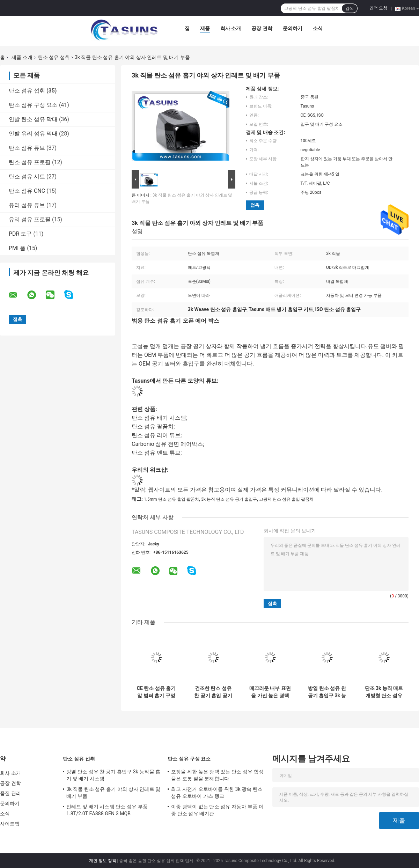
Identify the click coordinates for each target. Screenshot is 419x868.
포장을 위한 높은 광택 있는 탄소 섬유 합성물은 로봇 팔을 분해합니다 (217, 775)
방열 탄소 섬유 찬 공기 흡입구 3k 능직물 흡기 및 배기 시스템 (327, 692)
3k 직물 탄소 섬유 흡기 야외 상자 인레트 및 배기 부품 (113, 793)
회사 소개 (231, 28)
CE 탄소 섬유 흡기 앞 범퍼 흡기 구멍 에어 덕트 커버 (156, 692)
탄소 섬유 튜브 (27, 148)
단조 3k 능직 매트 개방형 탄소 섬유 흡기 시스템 (384, 692)
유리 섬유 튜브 (27, 205)
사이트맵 (10, 824)
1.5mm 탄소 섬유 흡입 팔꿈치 (171, 499)
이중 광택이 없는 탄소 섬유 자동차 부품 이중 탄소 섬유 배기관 (217, 810)
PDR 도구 (20, 234)
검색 (350, 8)
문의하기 (293, 28)
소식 (318, 28)
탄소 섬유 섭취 (54, 57)
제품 (205, 28)
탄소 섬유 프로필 (30, 162)
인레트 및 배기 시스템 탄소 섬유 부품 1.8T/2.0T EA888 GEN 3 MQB (107, 810)
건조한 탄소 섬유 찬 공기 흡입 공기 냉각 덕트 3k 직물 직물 (213, 692)
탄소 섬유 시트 (27, 176)
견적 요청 (378, 8)
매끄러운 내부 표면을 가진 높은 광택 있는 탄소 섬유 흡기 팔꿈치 (270, 692)
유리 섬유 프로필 (30, 219)
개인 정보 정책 (103, 861)
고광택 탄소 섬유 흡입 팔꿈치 (286, 499)
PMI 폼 (17, 248)
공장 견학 (262, 28)
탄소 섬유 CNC (27, 191)
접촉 (255, 205)
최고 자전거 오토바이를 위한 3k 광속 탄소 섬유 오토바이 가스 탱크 (217, 793)
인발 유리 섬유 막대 (33, 134)
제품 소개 (22, 57)
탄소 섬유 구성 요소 (33, 105)
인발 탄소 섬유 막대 (33, 119)
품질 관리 (10, 793)
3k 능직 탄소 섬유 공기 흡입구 (229, 499)
